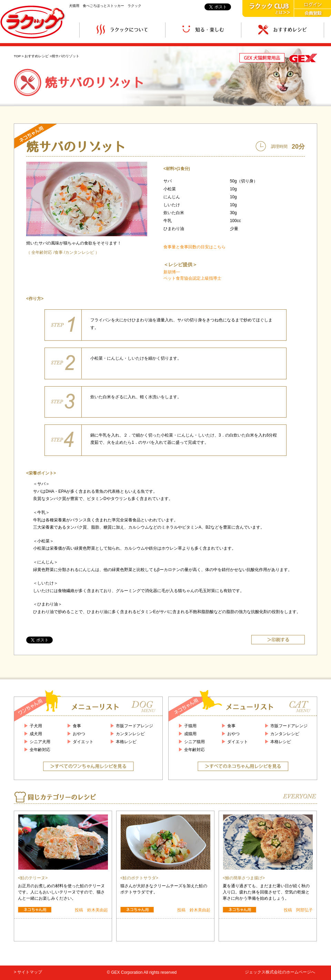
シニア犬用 (40, 742)
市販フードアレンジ (134, 726)
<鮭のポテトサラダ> (139, 878)
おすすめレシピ (283, 30)
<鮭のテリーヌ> (33, 878)
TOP (17, 56)
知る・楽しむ (203, 30)
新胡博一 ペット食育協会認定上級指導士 (192, 275)
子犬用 (36, 726)
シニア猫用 (194, 742)
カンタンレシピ (80, 252)
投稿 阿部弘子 (298, 910)
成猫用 (190, 734)
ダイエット (83, 742)
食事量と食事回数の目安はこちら (194, 247)
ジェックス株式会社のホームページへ (280, 972)
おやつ (79, 734)
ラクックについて (122, 30)
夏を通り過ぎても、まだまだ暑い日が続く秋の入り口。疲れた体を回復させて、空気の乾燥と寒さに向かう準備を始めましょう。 (266, 892)
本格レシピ (126, 742)
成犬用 (36, 734)
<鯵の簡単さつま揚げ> (244, 878)
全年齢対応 (42, 252)
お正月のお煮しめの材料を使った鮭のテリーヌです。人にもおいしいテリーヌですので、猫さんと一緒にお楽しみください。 (61, 892)
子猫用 (190, 726)
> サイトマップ (28, 972)
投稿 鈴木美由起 (91, 910)
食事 (59, 252)
